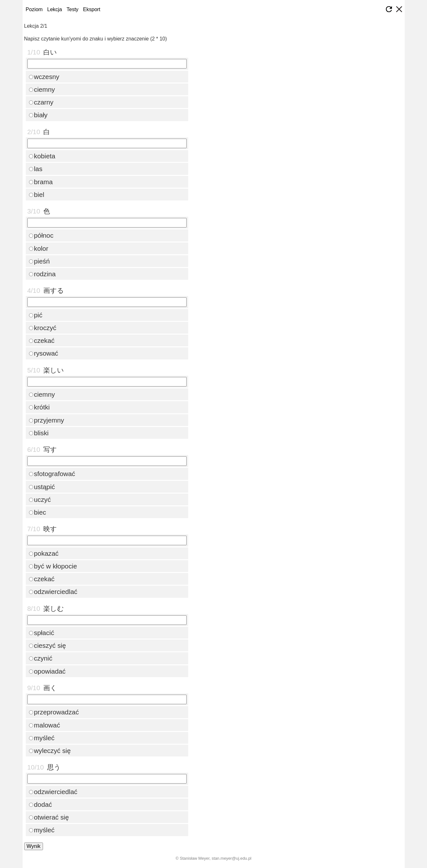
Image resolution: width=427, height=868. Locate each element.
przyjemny (47, 420)
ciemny (42, 89)
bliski (39, 433)
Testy (72, 9)
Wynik (34, 846)
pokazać (44, 553)
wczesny (44, 77)
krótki (39, 407)
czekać (42, 340)
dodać (41, 804)
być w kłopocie (53, 566)
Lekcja (54, 9)
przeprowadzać (54, 712)
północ (41, 235)
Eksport (92, 9)
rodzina (42, 274)
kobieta (42, 156)
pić (36, 315)
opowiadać (47, 671)
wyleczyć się (50, 751)
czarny (41, 102)
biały (38, 115)
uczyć (40, 499)
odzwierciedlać (53, 592)
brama (41, 182)
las (36, 169)
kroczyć (43, 328)
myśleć (42, 738)
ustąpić (42, 487)
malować (45, 725)
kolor (39, 248)
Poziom (34, 9)
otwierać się (49, 817)
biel (37, 195)
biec (38, 512)
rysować (44, 353)
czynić (41, 658)
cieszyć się (48, 645)
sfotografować (52, 474)
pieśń (39, 261)
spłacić (42, 633)
